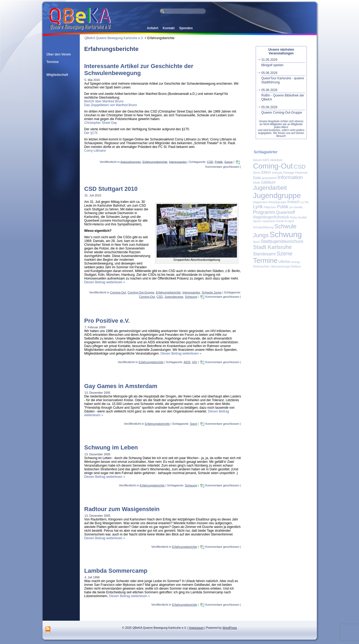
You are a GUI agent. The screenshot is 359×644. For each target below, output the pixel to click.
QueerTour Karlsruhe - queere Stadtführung (283, 78)
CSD (210, 162)
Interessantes (178, 162)
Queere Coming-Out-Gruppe (283, 110)
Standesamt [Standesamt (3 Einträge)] (264, 254)
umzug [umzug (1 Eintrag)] (295, 262)
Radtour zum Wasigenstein (122, 509)
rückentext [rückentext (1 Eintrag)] (269, 221)
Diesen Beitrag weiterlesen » (105, 282)
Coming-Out (118, 292)
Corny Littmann (95, 151)
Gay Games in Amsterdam (121, 386)
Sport (194, 424)
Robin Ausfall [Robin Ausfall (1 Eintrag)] (298, 217)
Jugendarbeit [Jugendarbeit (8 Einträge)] (270, 188)
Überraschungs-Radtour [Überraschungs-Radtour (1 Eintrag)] (286, 266)
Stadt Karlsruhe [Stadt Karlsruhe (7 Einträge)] (272, 247)
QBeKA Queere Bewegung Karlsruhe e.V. (114, 38)
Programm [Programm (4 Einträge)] (264, 212)
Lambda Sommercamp (116, 571)
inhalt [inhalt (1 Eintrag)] (256, 183)
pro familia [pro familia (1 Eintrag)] (296, 207)
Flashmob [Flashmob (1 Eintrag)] (301, 173)
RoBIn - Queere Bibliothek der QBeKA (283, 95)
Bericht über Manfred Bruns (104, 101)
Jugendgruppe (174, 297)
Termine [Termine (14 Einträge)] (265, 260)
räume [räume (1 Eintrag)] (257, 221)
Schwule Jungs (211, 292)
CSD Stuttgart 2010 (111, 189)
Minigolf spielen (283, 62)
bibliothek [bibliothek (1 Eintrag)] (276, 160)
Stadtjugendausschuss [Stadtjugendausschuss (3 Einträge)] (282, 241)
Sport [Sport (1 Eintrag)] (256, 242)
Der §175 (91, 133)
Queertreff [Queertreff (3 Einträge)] (285, 212)
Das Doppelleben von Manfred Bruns (111, 105)
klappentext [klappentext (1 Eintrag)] (260, 202)
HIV (195, 362)
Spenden (186, 28)
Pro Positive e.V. (107, 321)
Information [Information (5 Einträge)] (290, 177)
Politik (219, 162)
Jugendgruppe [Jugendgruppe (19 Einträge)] (277, 196)
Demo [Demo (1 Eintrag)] (257, 173)
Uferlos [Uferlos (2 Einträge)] (284, 262)
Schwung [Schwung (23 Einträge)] (286, 234)
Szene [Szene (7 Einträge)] (285, 253)
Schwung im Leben (111, 447)
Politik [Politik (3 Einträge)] (283, 207)
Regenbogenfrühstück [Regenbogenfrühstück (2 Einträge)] (271, 217)
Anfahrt (153, 28)
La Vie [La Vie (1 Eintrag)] (304, 202)
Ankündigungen (131, 162)
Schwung (191, 297)
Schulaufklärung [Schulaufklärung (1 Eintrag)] (263, 227)
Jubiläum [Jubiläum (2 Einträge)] (268, 182)
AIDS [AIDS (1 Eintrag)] (266, 160)
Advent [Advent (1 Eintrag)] (257, 160)
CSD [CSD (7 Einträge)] (300, 167)
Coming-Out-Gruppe (141, 292)
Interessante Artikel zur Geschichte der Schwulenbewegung (139, 70)
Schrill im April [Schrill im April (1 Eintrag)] (285, 221)
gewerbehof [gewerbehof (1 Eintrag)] (269, 178)
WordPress (230, 628)
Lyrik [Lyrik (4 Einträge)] (258, 207)
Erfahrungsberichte (155, 162)
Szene (228, 162)
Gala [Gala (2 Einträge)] (257, 178)
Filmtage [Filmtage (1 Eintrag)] (289, 173)
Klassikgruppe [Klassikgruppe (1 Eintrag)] (277, 202)
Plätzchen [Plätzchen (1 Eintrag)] (270, 207)
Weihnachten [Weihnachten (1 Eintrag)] (261, 266)
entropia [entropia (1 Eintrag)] (277, 173)
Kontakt (169, 28)
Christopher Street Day (101, 123)
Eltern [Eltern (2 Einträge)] (266, 172)
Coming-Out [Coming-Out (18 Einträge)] (273, 166)
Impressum (196, 628)
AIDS (187, 362)
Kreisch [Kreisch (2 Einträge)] (293, 202)
